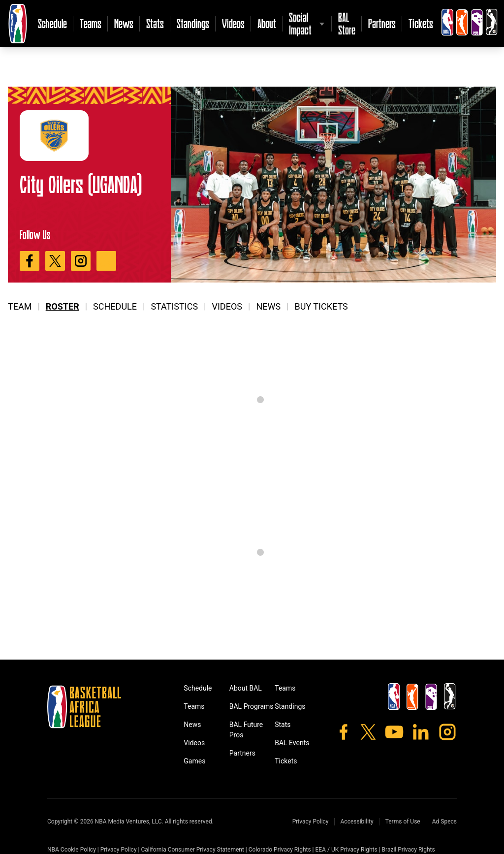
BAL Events (292, 743)
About (267, 23)
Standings (193, 23)
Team (20, 307)
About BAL (246, 688)
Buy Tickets (321, 307)
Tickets (421, 23)
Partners (382, 23)
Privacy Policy (311, 822)
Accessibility (357, 822)
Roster (63, 307)
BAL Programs (252, 706)
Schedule (52, 23)
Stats (155, 23)
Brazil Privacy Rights (409, 850)
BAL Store (347, 23)
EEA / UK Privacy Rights (346, 850)
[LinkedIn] (421, 732)
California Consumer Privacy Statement (192, 850)
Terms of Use (403, 822)
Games (194, 761)
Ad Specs (444, 822)
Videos (233, 23)
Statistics (174, 307)
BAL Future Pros (246, 730)
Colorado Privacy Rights (280, 850)
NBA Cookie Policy (72, 850)
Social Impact (300, 23)
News (124, 23)
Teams (91, 23)
